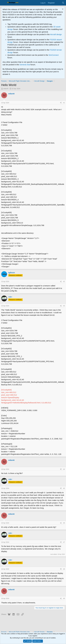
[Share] (61, 103)
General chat (25, 65)
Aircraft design (56, 34)
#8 (64, 569)
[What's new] (58, 3)
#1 (64, 103)
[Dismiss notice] (62, 9)
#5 (64, 488)
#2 (64, 282)
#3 (64, 306)
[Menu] (3, 3)
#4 (64, 469)
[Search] (63, 3)
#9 (64, 599)
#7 (64, 542)
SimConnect (54, 55)
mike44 (6, 89)
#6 (64, 523)
